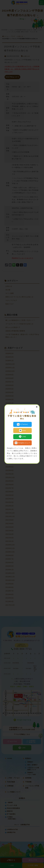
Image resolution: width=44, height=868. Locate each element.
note (23, 430)
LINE (23, 437)
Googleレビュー (23, 443)
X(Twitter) (22, 424)
